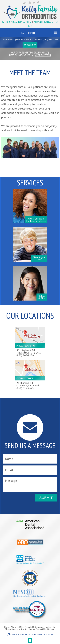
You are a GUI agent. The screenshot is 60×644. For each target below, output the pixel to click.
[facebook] (38, 2)
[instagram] (34, 2)
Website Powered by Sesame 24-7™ (26, 635)
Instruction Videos (27, 629)
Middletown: (9, 40)
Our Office (17, 53)
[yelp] (30, 2)
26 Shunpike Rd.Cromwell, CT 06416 (28, 384)
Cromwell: (37, 40)
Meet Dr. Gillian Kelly (36, 53)
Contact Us (41, 629)
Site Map (51, 629)
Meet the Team (43, 55)
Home (7, 627)
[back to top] (30, 640)
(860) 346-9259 (23, 40)
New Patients (26, 627)
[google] (25, 2)
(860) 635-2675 (51, 40)
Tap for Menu (39, 33)
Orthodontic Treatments (44, 627)
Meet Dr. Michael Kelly (21, 55)
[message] (30, 485)
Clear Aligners (11, 629)
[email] (30, 470)
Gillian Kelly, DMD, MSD (17, 22)
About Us (15, 627)
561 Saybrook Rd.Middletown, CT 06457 (29, 351)
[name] (30, 459)
